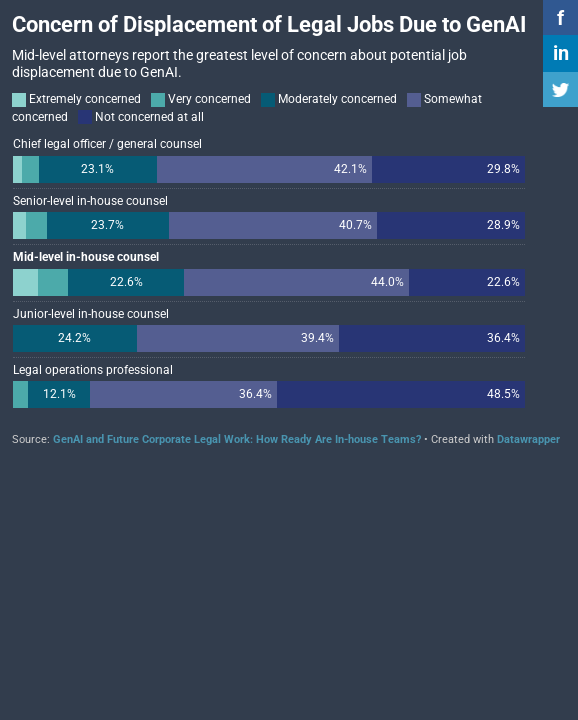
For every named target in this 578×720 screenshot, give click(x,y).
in (561, 53)
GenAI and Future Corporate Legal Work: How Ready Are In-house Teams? (237, 439)
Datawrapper (528, 439)
